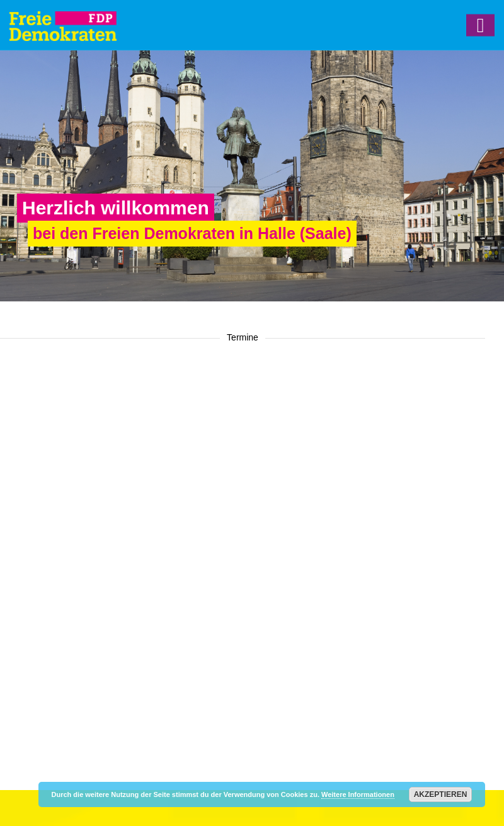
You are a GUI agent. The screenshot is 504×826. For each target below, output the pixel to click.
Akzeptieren (441, 794)
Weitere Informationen (358, 794)
